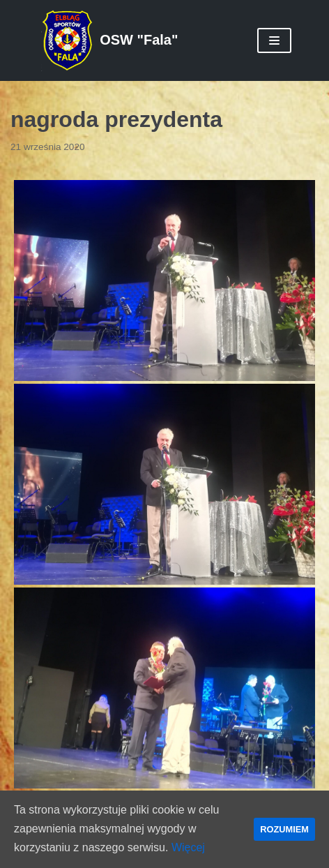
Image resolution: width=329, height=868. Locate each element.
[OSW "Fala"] (109, 40)
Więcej (188, 847)
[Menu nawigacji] (274, 40)
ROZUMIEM (284, 829)
